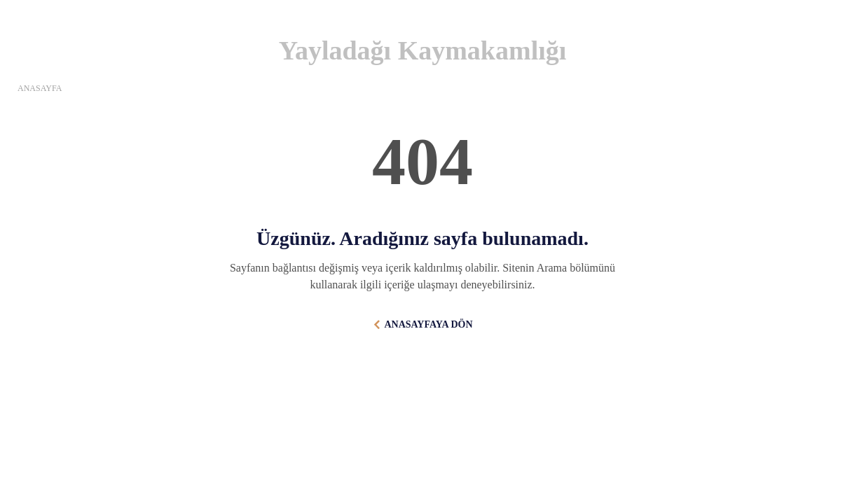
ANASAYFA (40, 88)
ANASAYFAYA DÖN (428, 324)
